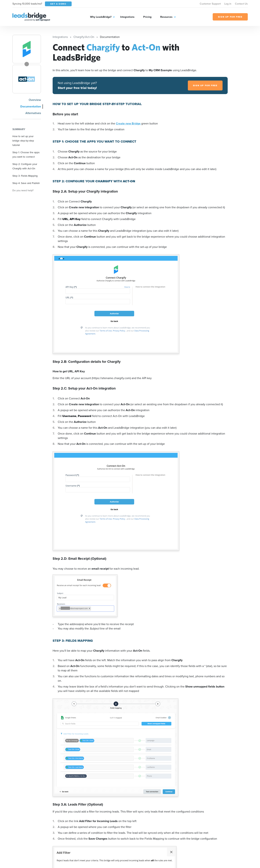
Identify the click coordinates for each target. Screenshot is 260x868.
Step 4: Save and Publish (26, 183)
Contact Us (241, 4)
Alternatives (33, 113)
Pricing (147, 17)
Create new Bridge (129, 123)
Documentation (31, 106)
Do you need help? (23, 190)
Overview (35, 100)
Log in (228, 4)
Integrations (127, 17)
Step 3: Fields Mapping (25, 176)
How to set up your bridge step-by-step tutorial (23, 141)
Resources (166, 17)
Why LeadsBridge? (101, 17)
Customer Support (210, 4)
